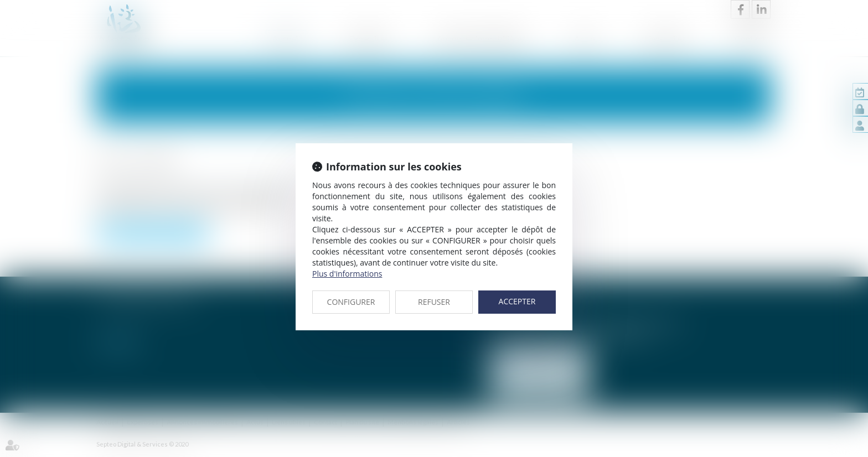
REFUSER (434, 302)
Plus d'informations (347, 274)
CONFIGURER (351, 302)
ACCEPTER (517, 301)
